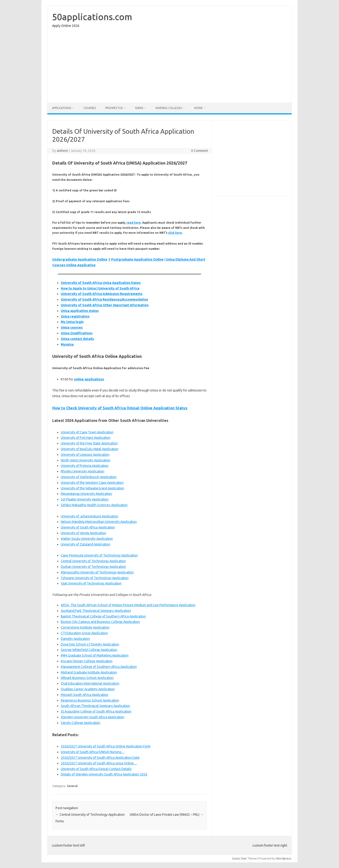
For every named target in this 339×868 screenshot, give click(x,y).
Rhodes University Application (83, 471)
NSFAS (139, 108)
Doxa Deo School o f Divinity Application (90, 644)
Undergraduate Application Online (80, 259)
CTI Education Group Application (84, 633)
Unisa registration (75, 316)
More (198, 108)
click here (175, 233)
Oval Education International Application (90, 683)
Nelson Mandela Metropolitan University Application (99, 522)
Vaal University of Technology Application (91, 583)
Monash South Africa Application (85, 695)
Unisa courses (72, 327)
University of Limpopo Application (85, 455)
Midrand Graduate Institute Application (89, 672)
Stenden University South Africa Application (93, 717)
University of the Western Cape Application (92, 483)
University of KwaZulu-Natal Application (90, 449)
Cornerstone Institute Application (85, 627)
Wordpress (284, 858)
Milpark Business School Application (87, 678)
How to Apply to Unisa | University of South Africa (100, 288)
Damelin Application (75, 639)
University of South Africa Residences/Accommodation (104, 299)
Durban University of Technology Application (93, 567)
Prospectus (114, 108)
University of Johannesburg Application (89, 516)
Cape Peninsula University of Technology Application (99, 555)
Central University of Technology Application (93, 561)
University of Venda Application (83, 533)
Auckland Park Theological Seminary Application (96, 611)
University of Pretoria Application (85, 466)
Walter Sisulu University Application (87, 539)
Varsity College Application (81, 723)
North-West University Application (86, 460)
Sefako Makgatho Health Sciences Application (94, 505)
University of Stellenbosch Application (89, 477)
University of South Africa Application (88, 527)
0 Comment (200, 151)
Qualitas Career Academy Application (88, 689)
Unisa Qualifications (77, 333)
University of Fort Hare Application (86, 438)
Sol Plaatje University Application (85, 499)
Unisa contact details (77, 339)
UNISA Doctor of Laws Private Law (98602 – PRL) (167, 815)
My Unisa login (72, 322)
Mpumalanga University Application (86, 494)
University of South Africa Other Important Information (105, 305)
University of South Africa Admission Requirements (102, 294)
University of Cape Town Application (87, 432)
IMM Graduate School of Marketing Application (95, 655)
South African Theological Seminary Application (95, 706)
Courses (90, 108)
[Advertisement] (169, 66)
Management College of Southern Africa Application (99, 667)
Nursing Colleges (169, 108)
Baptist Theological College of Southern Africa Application (103, 616)
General (72, 786)
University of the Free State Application (89, 443)
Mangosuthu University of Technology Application (97, 572)
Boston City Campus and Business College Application (100, 622)
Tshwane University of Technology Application (95, 578)
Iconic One (239, 858)
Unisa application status (80, 311)
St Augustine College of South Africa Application (96, 711)
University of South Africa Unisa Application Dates (101, 283)
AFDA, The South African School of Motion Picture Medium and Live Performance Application (128, 605)
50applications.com (92, 17)
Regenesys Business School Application (90, 700)
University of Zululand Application (85, 544)
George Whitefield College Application (89, 650)
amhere (63, 151)
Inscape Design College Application (87, 661)
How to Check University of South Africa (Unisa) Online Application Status (120, 408)
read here (134, 223)
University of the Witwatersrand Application (93, 488)
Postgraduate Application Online (137, 259)
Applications (62, 108)
